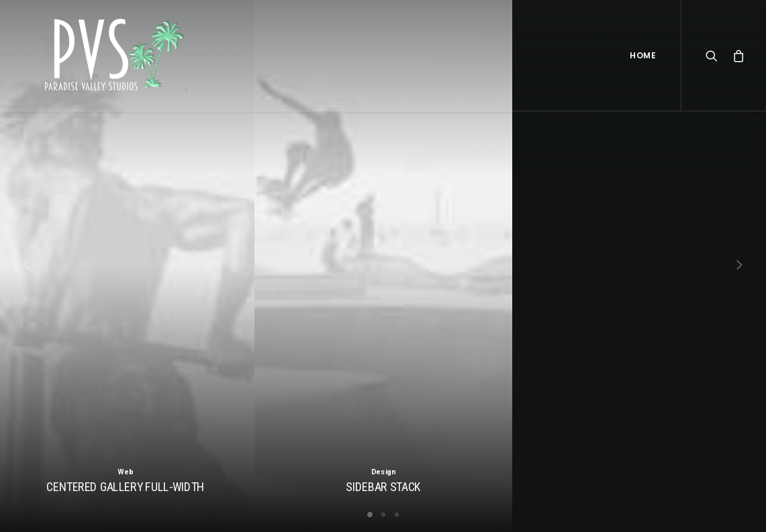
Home (643, 55)
